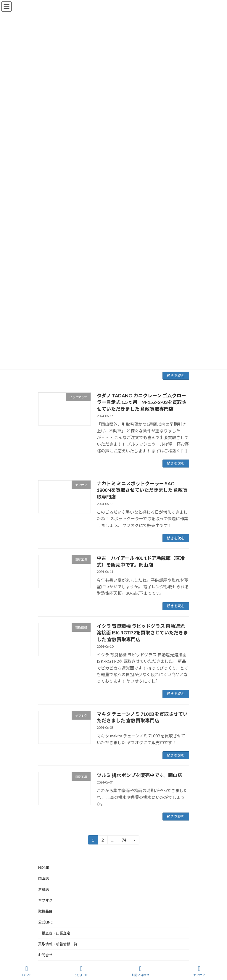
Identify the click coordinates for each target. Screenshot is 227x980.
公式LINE (45, 922)
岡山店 (44, 878)
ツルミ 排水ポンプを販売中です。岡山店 (140, 775)
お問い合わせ (140, 971)
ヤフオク (45, 900)
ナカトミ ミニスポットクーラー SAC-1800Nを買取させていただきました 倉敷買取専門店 (142, 490)
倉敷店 (45, 889)
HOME (44, 867)
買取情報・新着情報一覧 (58, 944)
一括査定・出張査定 (54, 933)
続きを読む (176, 376)
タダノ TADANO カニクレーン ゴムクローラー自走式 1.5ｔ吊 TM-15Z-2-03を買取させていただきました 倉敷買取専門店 (142, 402)
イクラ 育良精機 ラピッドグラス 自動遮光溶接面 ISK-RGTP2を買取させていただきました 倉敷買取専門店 (142, 633)
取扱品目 (45, 911)
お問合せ (45, 955)
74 (124, 841)
